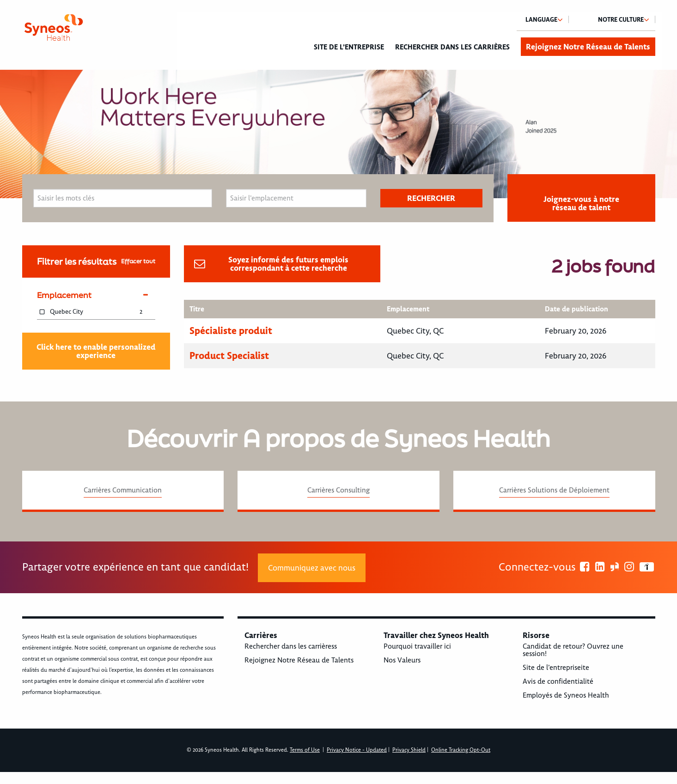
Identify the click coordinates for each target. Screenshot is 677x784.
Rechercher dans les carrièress (291, 646)
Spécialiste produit (231, 331)
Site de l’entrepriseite (556, 668)
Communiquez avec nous (312, 568)
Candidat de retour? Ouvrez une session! (573, 650)
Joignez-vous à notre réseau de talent (581, 203)
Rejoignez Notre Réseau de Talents (588, 47)
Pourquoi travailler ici (417, 646)
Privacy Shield (409, 750)
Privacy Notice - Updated (357, 750)
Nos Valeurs (402, 660)
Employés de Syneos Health (566, 695)
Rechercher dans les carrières (452, 47)
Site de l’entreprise (349, 47)
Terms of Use (305, 750)
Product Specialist (229, 356)
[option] (338, 134)
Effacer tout (138, 261)
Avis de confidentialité (558, 681)
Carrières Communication (123, 490)
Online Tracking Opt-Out (461, 750)
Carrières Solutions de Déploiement (554, 490)
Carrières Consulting (338, 490)
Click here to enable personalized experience (96, 351)
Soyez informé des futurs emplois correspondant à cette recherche (288, 264)
